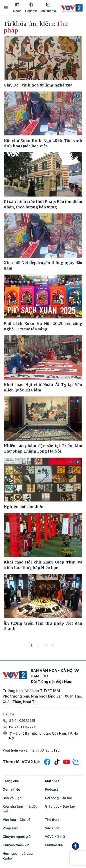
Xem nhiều (11, 789)
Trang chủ (11, 781)
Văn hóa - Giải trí (16, 820)
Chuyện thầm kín (16, 845)
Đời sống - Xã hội (58, 798)
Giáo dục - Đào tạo (60, 806)
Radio (17, 8)
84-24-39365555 (22, 721)
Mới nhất (52, 781)
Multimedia (48, 8)
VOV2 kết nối (55, 837)
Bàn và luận (12, 798)
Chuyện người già (17, 837)
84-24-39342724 (22, 727)
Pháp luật (10, 828)
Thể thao (52, 820)
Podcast (31, 8)
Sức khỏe (52, 828)
